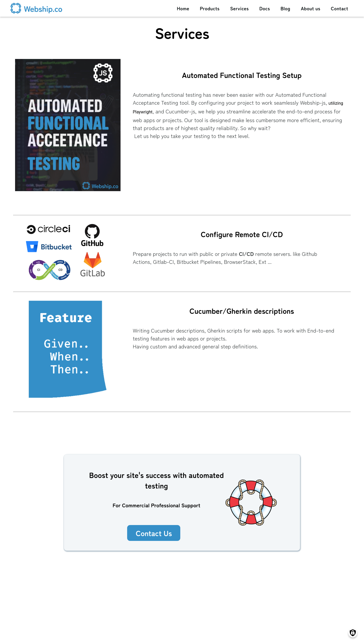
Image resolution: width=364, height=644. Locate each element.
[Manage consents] (353, 633)
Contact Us (154, 533)
